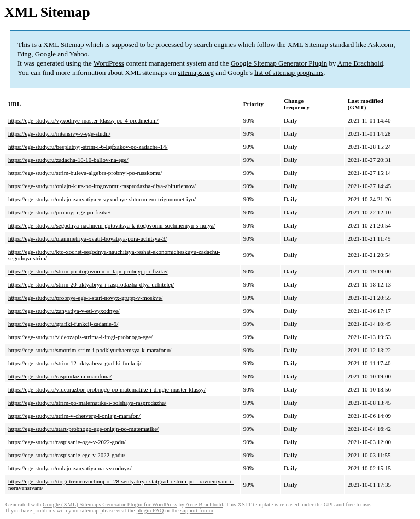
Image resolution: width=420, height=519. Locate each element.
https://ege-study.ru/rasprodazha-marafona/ (60, 376)
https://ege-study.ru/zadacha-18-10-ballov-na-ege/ (68, 160)
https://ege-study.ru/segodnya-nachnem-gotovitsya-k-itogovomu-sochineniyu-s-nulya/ (112, 225)
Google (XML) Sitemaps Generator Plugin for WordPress (110, 505)
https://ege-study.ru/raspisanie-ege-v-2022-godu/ (67, 455)
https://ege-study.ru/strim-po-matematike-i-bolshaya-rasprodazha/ (87, 403)
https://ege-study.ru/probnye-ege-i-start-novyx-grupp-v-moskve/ (85, 298)
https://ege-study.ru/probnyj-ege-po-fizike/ (59, 212)
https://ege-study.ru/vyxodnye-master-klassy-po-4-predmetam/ (83, 120)
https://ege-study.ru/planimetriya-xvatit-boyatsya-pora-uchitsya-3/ (87, 238)
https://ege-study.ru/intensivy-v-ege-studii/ (59, 133)
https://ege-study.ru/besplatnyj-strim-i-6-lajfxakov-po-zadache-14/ (88, 147)
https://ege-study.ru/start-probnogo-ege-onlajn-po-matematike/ (83, 429)
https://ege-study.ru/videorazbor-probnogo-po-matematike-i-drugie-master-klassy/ (107, 389)
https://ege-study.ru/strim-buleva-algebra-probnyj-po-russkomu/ (85, 173)
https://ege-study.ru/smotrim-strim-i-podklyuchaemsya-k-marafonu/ (90, 350)
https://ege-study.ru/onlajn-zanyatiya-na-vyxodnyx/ (70, 468)
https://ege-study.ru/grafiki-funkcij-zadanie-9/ (63, 324)
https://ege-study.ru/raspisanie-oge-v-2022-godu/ (67, 442)
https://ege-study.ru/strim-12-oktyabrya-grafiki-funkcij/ (75, 363)
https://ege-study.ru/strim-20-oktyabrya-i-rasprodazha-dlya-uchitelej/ (91, 284)
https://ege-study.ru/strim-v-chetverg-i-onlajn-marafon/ (74, 416)
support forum (197, 511)
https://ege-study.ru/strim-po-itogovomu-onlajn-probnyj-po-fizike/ (88, 271)
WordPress (109, 63)
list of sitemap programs (289, 72)
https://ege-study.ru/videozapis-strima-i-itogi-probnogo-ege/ (80, 337)
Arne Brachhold (360, 63)
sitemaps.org (196, 72)
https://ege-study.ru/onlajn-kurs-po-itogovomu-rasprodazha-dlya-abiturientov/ (102, 186)
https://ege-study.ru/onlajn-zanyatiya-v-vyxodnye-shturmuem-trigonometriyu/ (102, 199)
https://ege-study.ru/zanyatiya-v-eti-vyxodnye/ (64, 311)
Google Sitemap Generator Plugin (279, 63)
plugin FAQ (150, 511)
